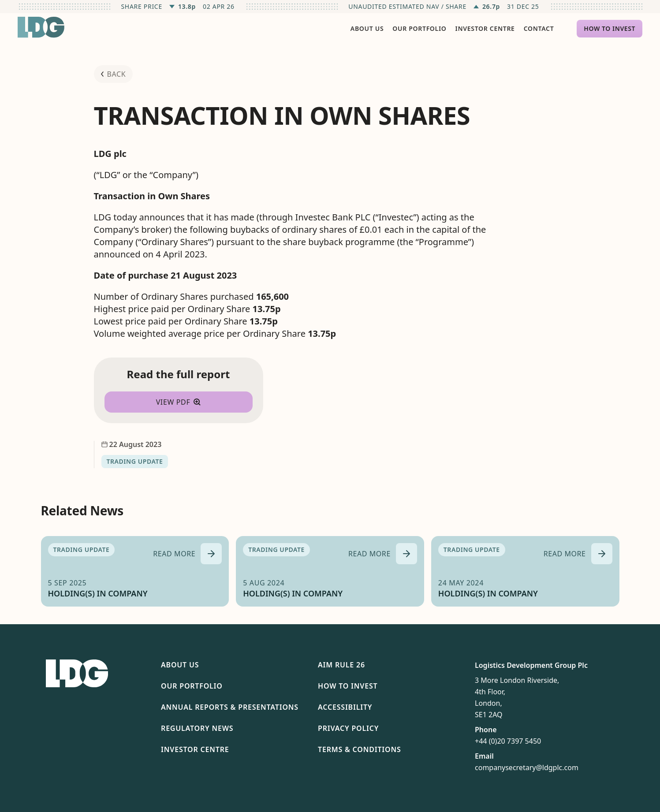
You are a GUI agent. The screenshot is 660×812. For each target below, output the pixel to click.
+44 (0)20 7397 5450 (508, 741)
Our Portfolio (192, 686)
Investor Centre (195, 749)
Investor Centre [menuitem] (485, 28)
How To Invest (348, 686)
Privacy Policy (348, 728)
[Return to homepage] (41, 27)
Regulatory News (197, 728)
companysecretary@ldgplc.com (527, 767)
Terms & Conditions (360, 749)
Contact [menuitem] (539, 28)
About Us (180, 665)
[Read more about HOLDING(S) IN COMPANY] (187, 554)
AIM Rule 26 (341, 665)
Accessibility (345, 707)
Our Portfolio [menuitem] (419, 28)
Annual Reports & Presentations (230, 707)
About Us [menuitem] (367, 28)
